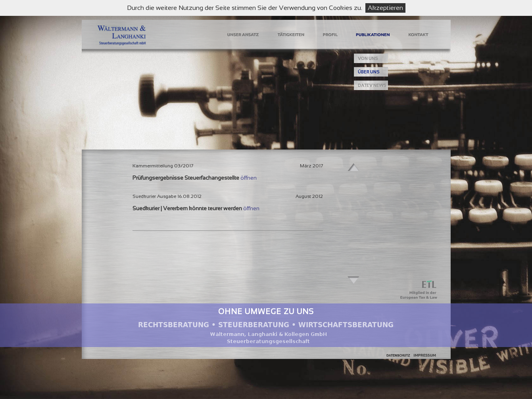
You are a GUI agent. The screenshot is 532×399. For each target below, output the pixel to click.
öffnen (249, 178)
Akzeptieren (385, 8)
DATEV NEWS (372, 85)
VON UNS (368, 58)
